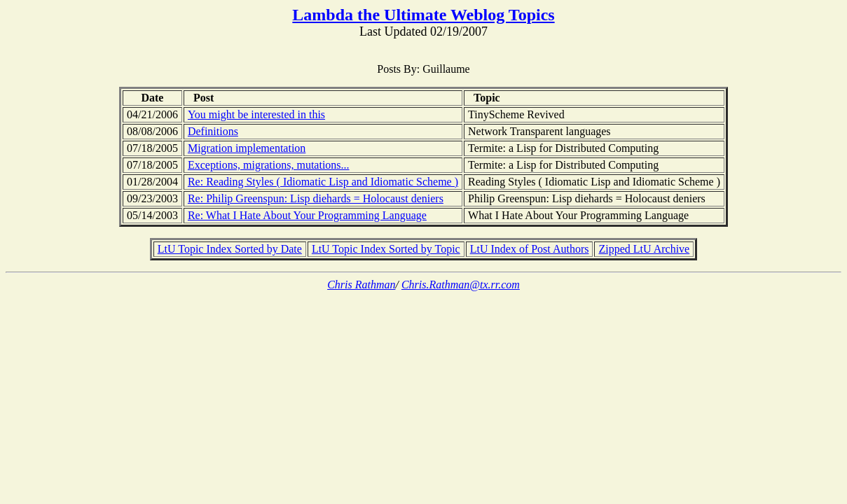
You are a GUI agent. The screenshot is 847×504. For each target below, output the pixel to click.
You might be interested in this (256, 114)
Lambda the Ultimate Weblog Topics (423, 15)
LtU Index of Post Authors (530, 249)
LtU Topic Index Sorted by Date (230, 249)
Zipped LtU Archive (644, 249)
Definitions (213, 131)
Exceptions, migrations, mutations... (269, 165)
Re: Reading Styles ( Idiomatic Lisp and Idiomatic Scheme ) (323, 182)
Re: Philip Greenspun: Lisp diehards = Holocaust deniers (316, 198)
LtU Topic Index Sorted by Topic (386, 249)
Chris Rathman (361, 285)
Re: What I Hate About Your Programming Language (307, 215)
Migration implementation (247, 148)
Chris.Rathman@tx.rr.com (461, 285)
